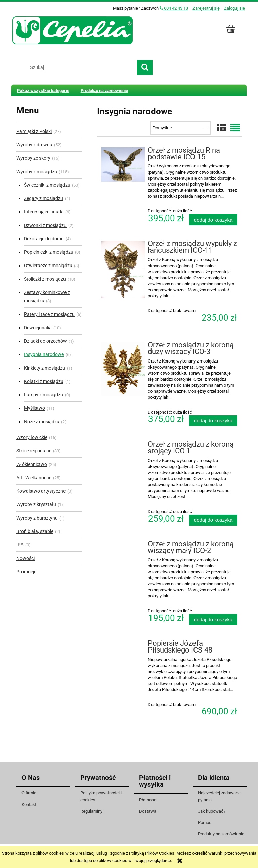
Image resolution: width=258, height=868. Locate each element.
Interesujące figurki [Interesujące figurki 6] (44, 212)
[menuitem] (43, 90)
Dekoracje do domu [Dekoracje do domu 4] (44, 239)
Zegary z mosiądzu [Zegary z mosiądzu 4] (44, 198)
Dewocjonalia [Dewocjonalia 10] (38, 328)
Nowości (26, 558)
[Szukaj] (145, 67)
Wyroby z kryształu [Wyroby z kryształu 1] (36, 504)
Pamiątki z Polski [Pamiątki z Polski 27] (34, 131)
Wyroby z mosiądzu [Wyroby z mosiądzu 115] (37, 172)
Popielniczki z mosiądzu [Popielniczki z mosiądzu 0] (49, 252)
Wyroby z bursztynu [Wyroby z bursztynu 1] (37, 518)
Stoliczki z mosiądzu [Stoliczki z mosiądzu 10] (45, 279)
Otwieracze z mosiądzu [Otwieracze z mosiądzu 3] (48, 266)
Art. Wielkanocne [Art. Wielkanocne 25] (34, 478)
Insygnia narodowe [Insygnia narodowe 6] (44, 354)
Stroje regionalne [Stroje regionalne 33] (34, 451)
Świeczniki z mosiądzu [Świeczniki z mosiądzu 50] (47, 185)
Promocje (26, 572)
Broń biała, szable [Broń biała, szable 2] (35, 531)
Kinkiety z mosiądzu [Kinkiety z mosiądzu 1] (45, 368)
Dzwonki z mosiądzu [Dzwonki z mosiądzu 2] (45, 225)
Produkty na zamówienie (221, 834)
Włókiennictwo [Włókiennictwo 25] (32, 464)
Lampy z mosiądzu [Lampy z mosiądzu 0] (44, 395)
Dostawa (148, 811)
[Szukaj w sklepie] (81, 67)
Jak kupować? (212, 811)
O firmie (29, 793)
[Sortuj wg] (181, 128)
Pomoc (205, 823)
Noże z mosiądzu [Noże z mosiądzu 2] (42, 422)
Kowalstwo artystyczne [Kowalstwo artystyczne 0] (41, 491)
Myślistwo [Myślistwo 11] (34, 408)
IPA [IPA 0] (20, 545)
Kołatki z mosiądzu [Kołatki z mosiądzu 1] (44, 381)
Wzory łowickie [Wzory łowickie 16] (32, 437)
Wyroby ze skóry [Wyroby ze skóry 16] (33, 158)
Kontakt (29, 804)
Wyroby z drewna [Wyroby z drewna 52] (34, 145)
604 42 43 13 (174, 8)
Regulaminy (91, 811)
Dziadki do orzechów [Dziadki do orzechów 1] (45, 341)
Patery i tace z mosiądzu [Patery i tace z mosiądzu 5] (49, 314)
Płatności (148, 800)
